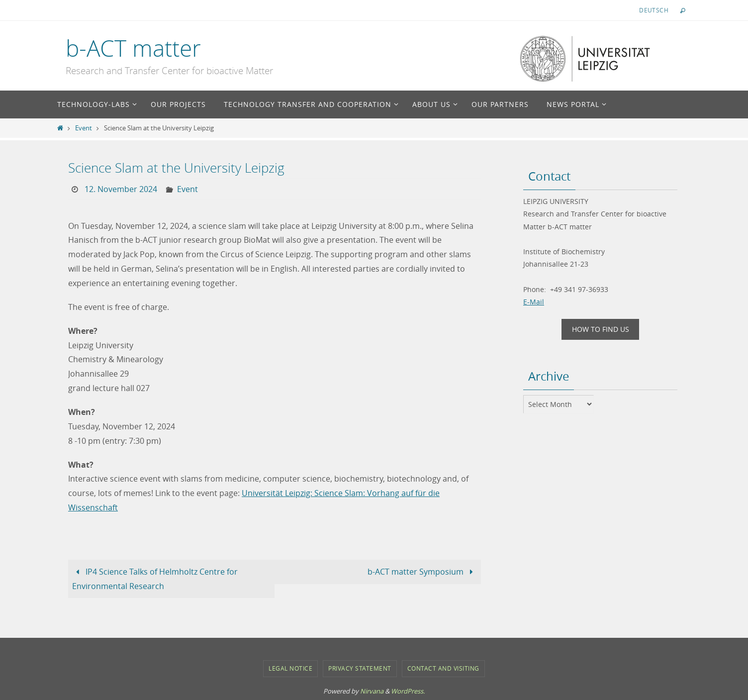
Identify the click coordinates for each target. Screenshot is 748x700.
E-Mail (534, 302)
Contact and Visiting (443, 668)
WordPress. (408, 691)
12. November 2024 (121, 189)
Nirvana (372, 691)
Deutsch (654, 10)
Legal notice (290, 668)
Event (84, 128)
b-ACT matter (133, 48)
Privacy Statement (360, 668)
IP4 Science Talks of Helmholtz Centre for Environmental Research (155, 578)
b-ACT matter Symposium (422, 571)
